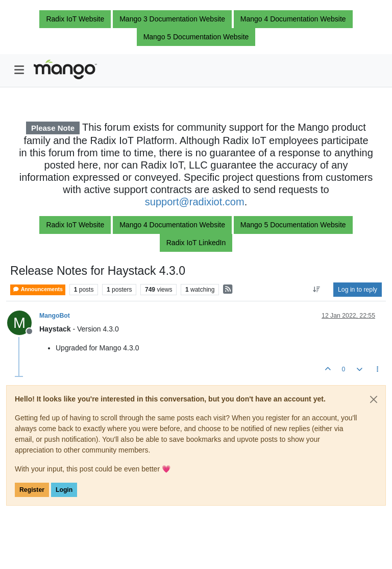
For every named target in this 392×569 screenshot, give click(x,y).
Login (64, 490)
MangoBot (55, 316)
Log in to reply (358, 290)
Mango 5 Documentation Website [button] (196, 37)
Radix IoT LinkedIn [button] (196, 243)
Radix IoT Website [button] (75, 19)
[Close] (374, 399)
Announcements (38, 289)
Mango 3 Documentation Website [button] (172, 19)
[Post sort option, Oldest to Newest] (317, 290)
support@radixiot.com (195, 202)
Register (32, 490)
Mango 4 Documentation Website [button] (293, 19)
